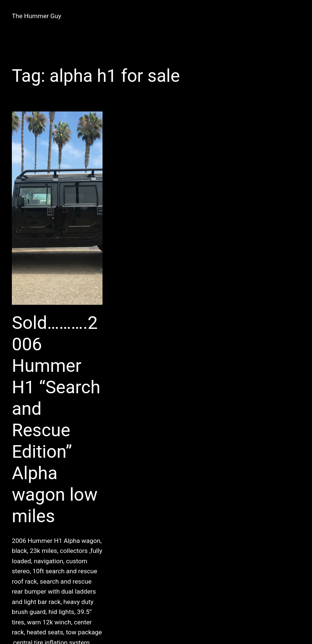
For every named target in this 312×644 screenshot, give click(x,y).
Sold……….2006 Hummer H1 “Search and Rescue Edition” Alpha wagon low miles (56, 419)
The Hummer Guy (36, 16)
